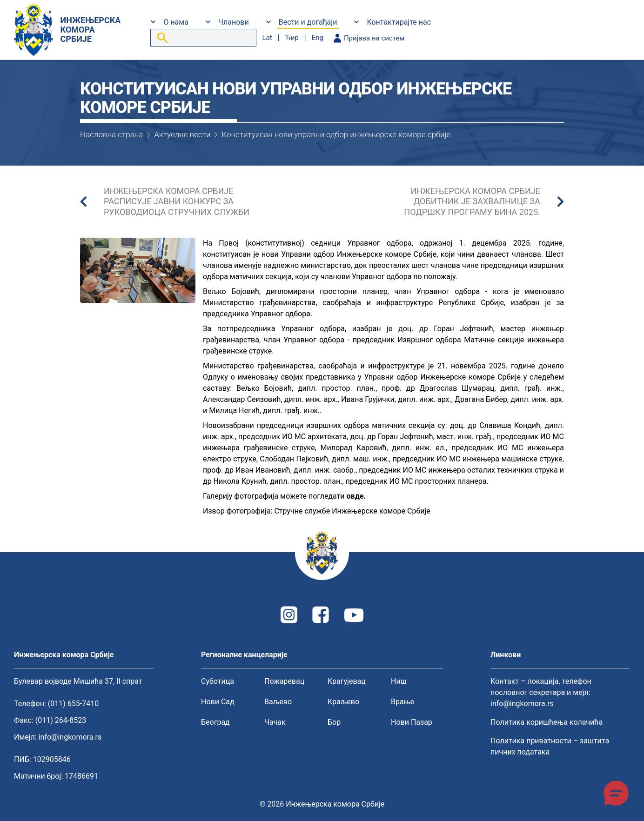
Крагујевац (347, 681)
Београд (215, 722)
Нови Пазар (412, 722)
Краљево (343, 702)
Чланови (234, 22)
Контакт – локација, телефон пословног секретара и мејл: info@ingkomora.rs (541, 692)
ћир (292, 38)
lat (267, 38)
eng (318, 38)
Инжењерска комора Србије (335, 804)
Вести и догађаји (308, 22)
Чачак (275, 722)
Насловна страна (111, 134)
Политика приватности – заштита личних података (550, 746)
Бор (334, 722)
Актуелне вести (182, 134)
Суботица (218, 681)
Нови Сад (218, 702)
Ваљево (278, 702)
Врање (402, 702)
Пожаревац (284, 681)
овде (355, 496)
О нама (176, 22)
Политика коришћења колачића (547, 722)
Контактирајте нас (399, 22)
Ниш (399, 681)
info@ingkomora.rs (70, 737)
